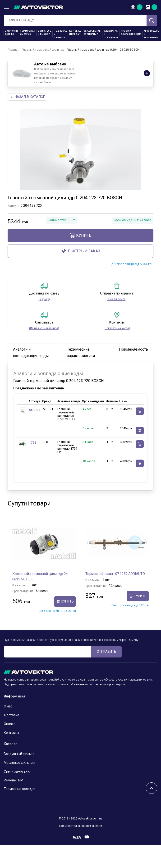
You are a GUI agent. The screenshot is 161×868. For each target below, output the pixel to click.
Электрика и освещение (111, 34)
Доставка (11, 715)
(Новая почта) (117, 299)
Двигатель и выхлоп (45, 33)
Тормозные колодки (20, 789)
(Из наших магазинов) (44, 328)
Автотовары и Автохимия (152, 34)
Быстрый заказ (81, 251)
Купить (80, 235)
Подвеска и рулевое (60, 34)
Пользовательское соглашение (81, 826)
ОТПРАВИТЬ (106, 652)
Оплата (10, 724)
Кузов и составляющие (131, 33)
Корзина (148, 7)
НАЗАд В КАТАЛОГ (27, 97)
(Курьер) (44, 299)
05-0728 (35, 410)
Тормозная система (28, 33)
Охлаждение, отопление (92, 33)
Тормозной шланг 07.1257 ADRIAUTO (115, 574)
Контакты (11, 733)
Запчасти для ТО (11, 33)
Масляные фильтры (19, 763)
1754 (32, 443)
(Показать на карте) (117, 328)
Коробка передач (75, 33)
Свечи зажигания (18, 771)
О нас (8, 706)
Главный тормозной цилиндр (43, 50)
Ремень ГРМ (14, 780)
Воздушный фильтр (19, 754)
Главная (13, 50)
